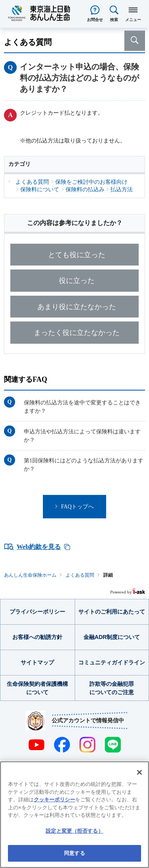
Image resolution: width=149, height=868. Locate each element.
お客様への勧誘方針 (37, 637)
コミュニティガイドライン (112, 662)
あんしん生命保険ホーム (30, 575)
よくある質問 (80, 575)
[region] (74, 815)
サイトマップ (37, 662)
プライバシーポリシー (37, 612)
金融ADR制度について (112, 637)
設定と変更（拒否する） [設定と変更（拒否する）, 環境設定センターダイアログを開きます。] (74, 831)
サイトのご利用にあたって (112, 612)
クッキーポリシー (54, 800)
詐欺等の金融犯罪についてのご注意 (112, 688)
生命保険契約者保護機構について (37, 688)
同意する (74, 853)
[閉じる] (139, 772)
